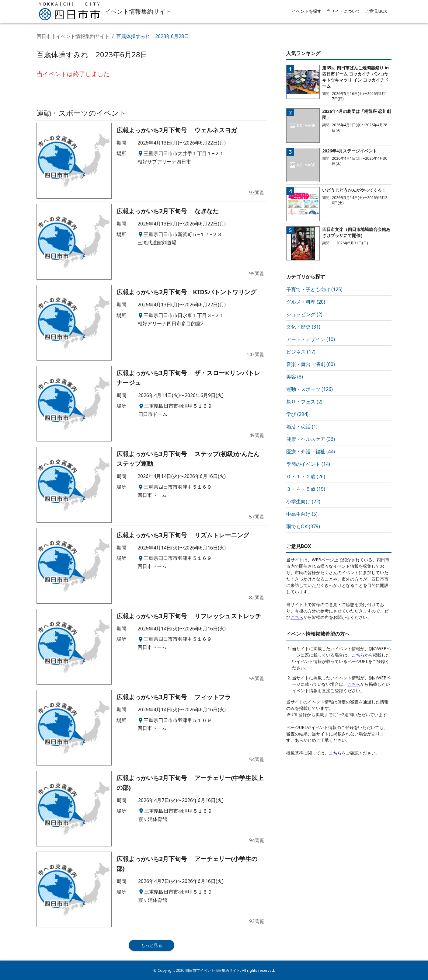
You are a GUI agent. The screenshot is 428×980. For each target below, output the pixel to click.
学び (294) (297, 414)
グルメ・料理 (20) (306, 302)
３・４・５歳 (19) (306, 489)
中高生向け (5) (302, 514)
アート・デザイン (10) (311, 339)
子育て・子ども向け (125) (314, 289)
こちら (297, 617)
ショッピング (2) (304, 314)
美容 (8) (295, 377)
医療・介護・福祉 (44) (311, 452)
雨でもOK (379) (303, 526)
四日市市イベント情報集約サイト (73, 36)
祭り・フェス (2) (304, 402)
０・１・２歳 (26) (306, 476)
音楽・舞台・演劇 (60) (311, 364)
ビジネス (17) (301, 352)
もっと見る (151, 945)
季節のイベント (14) (308, 464)
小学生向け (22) (303, 501)
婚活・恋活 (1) (302, 427)
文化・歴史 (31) (303, 327)
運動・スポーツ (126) (310, 389)
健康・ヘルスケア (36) (311, 439)
